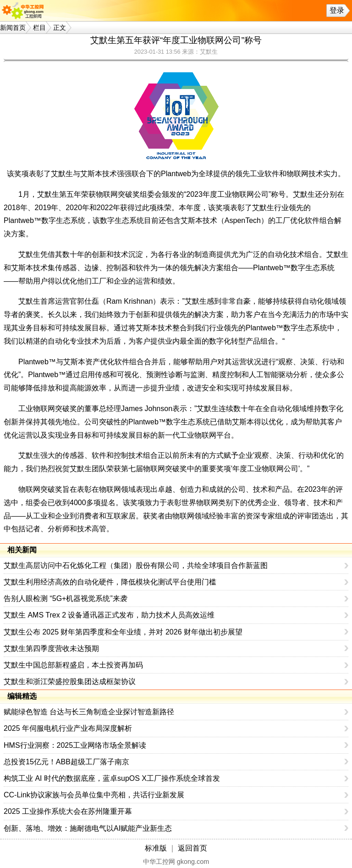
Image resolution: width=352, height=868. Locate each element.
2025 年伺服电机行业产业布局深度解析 (68, 728)
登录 (337, 10)
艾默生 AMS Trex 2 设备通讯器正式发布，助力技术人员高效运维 (109, 615)
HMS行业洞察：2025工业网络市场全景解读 (75, 745)
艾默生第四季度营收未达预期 (51, 648)
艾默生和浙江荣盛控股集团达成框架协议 (70, 682)
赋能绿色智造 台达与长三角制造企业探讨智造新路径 (89, 712)
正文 (60, 28)
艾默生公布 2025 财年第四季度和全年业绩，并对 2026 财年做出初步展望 (123, 632)
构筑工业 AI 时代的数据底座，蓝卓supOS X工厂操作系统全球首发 (112, 778)
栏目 (39, 28)
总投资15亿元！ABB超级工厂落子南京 (66, 762)
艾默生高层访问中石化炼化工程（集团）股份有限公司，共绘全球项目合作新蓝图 (136, 565)
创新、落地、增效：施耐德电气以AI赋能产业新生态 (88, 828)
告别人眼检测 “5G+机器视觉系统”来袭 (66, 598)
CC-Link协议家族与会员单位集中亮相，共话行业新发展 (94, 795)
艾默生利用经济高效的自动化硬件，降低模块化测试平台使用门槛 (110, 582)
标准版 (156, 848)
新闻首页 (13, 28)
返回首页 (192, 848)
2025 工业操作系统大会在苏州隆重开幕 (68, 811)
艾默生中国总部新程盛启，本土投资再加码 (73, 665)
